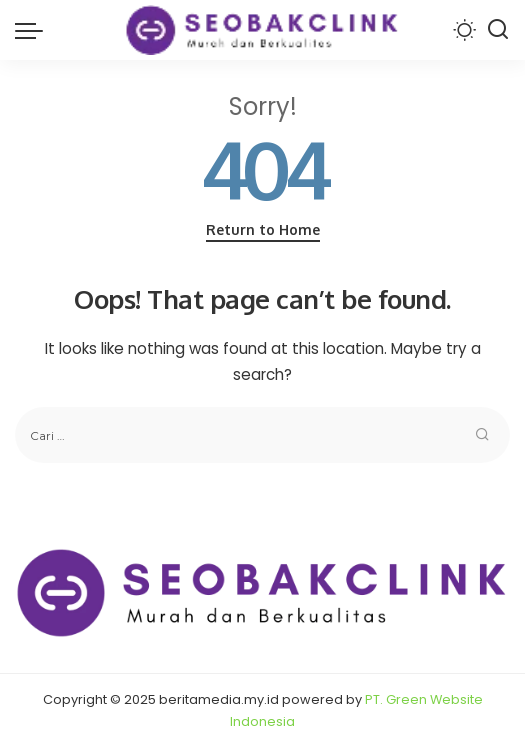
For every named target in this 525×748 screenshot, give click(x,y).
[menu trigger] (34, 30)
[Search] (498, 30)
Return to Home (263, 229)
